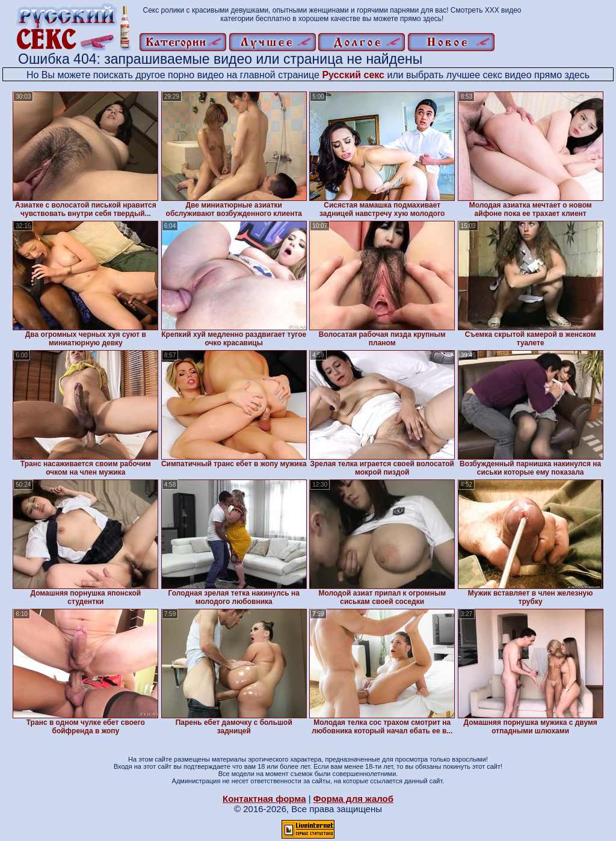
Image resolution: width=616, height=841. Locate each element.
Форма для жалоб (353, 799)
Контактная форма (264, 799)
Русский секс (353, 75)
